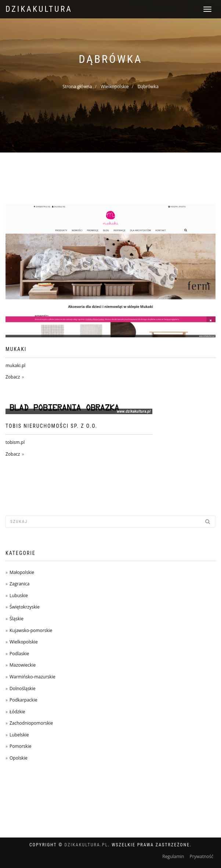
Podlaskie (19, 654)
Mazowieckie (23, 665)
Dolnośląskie (23, 688)
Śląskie (17, 619)
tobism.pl (15, 442)
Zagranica (19, 584)
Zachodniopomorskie (31, 723)
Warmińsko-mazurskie (32, 677)
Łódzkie (17, 712)
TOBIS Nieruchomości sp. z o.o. (52, 426)
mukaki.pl (15, 365)
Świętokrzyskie (25, 607)
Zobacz (13, 377)
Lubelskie (19, 735)
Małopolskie (22, 572)
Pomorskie (20, 746)
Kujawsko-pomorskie (31, 630)
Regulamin (173, 856)
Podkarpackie (23, 700)
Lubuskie (19, 596)
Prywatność (202, 856)
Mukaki (16, 349)
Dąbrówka (148, 87)
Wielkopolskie (115, 87)
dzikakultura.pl (86, 845)
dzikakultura (39, 9)
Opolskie (19, 758)
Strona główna (77, 87)
